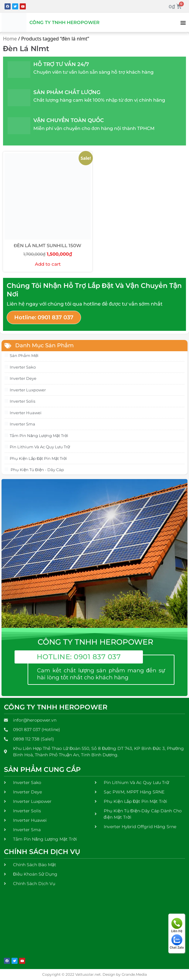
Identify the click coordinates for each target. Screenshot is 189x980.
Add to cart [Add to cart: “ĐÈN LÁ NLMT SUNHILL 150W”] (48, 264)
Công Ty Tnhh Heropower (64, 22)
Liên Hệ (177, 926)
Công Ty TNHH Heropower (56, 707)
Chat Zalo (177, 942)
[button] (183, 23)
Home (10, 39)
